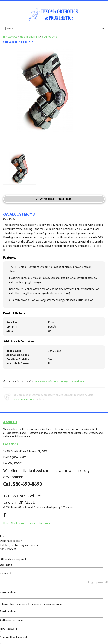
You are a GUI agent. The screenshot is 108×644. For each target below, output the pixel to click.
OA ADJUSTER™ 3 (49, 37)
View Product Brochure (54, 199)
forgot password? (98, 582)
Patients (33, 523)
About (14, 523)
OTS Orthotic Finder (30, 37)
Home (6, 523)
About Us (10, 422)
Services (23, 523)
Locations (11, 444)
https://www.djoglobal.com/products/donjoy (59, 381)
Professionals (10, 37)
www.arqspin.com (24, 399)
